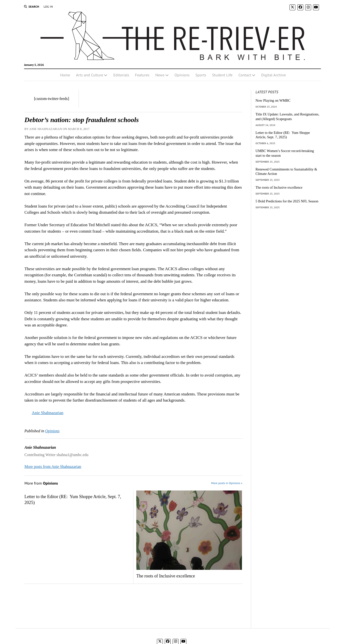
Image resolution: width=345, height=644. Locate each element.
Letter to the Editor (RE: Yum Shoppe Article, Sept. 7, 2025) (73, 500)
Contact (245, 75)
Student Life (222, 75)
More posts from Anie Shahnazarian (53, 467)
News (160, 75)
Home (65, 75)
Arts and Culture (90, 75)
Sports (201, 75)
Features (142, 75)
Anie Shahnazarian (48, 413)
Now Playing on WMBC (273, 100)
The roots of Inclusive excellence (166, 576)
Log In (48, 7)
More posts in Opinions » (227, 483)
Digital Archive (274, 75)
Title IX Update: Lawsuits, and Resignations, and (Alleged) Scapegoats (288, 117)
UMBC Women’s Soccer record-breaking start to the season (285, 153)
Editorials (121, 75)
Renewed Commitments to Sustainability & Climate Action (286, 172)
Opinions (182, 75)
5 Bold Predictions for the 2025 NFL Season (287, 201)
